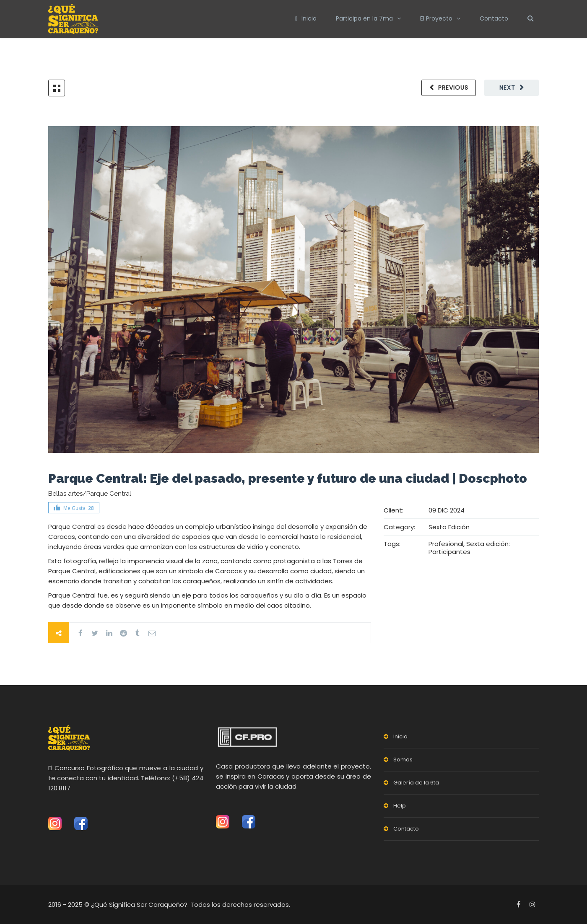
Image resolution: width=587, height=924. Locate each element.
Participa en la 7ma (364, 18)
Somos (403, 760)
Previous (453, 88)
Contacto (494, 18)
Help (400, 806)
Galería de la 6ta (416, 783)
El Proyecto (436, 18)
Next (507, 88)
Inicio (306, 18)
